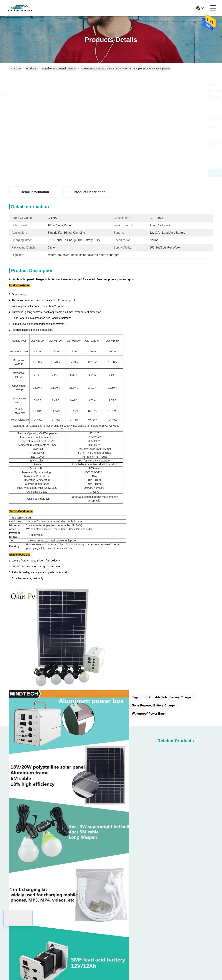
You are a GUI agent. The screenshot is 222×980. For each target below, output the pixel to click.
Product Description (90, 192)
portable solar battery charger (170, 697)
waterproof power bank (149, 714)
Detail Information (35, 192)
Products (31, 69)
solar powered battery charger (154, 705)
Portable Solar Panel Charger (59, 69)
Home (16, 69)
